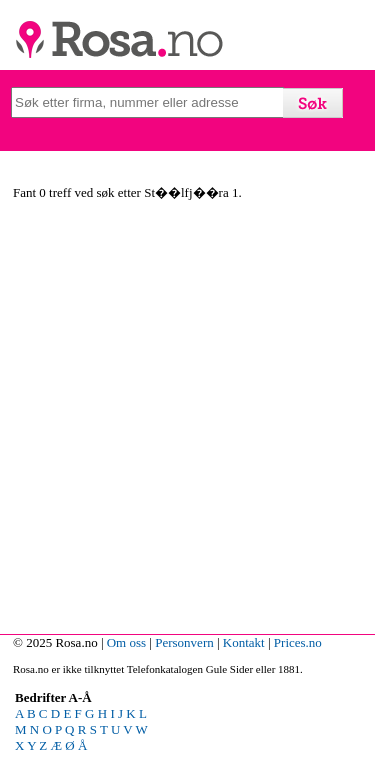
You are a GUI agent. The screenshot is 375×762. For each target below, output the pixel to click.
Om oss (126, 642)
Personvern (184, 642)
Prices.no (298, 642)
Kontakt (244, 642)
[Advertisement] (187, 420)
